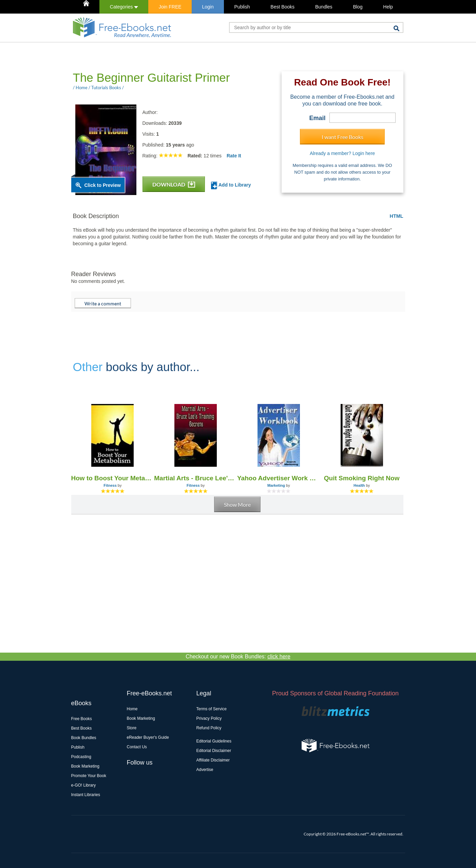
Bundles (324, 7)
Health (359, 485)
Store (132, 728)
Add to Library (231, 185)
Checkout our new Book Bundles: (238, 657)
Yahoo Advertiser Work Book (279, 478)
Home (132, 709)
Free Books (82, 719)
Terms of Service (212, 709)
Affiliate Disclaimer (213, 760)
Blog (358, 7)
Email (317, 118)
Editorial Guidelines (214, 741)
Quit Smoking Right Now (362, 478)
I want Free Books (342, 137)
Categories (124, 7)
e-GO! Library (84, 785)
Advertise (205, 770)
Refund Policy (209, 728)
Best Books (282, 7)
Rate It (234, 156)
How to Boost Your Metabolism (113, 478)
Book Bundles (84, 738)
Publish (242, 7)
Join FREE (170, 7)
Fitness (110, 485)
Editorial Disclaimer (214, 751)
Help (388, 7)
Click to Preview (103, 185)
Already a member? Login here (342, 153)
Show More (237, 505)
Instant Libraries (86, 795)
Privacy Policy (209, 718)
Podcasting (81, 757)
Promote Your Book (89, 776)
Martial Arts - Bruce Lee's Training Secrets (196, 478)
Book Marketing (85, 766)
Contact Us (137, 747)
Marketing (276, 485)
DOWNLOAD (174, 184)
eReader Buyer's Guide (148, 737)
